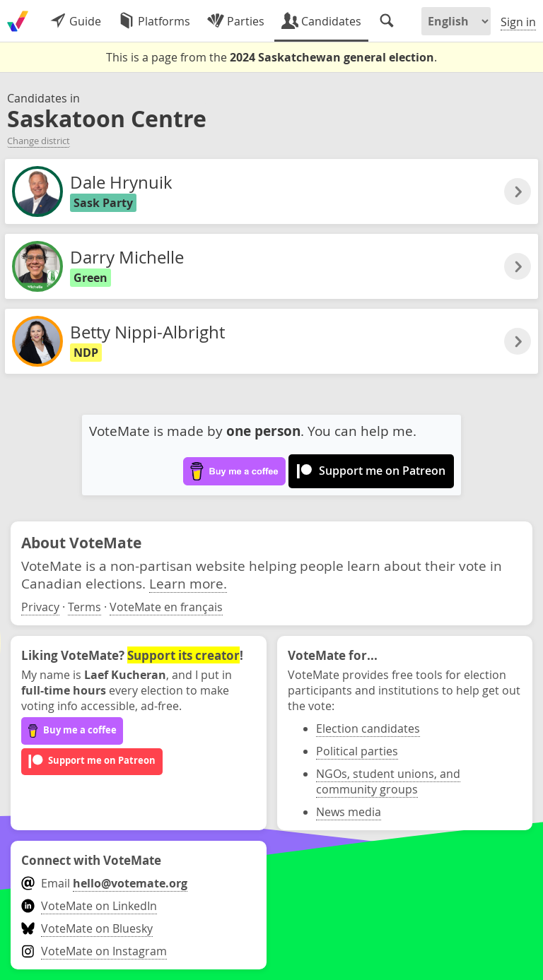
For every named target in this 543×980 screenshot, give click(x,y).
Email (104, 883)
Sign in (518, 22)
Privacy (40, 607)
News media (349, 812)
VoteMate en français (166, 607)
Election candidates (368, 728)
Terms (84, 607)
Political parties (357, 751)
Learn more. (188, 583)
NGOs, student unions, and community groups (388, 781)
